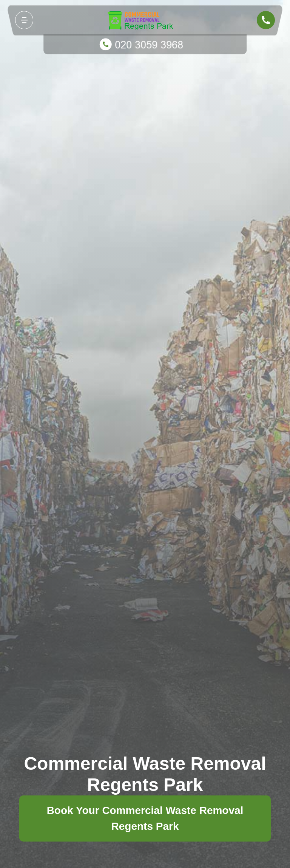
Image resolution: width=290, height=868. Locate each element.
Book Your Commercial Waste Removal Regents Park (145, 818)
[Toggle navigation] (24, 20)
